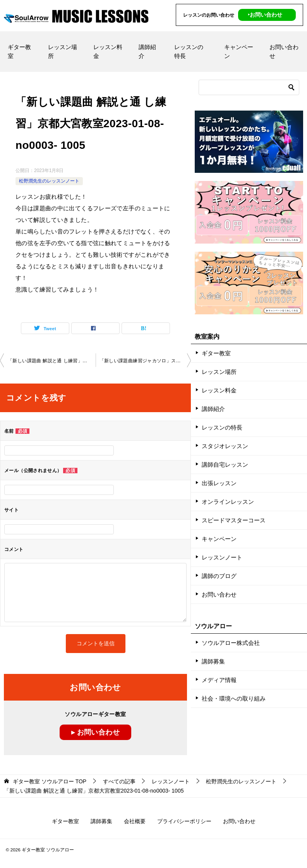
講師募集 (213, 661)
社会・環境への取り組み (234, 698)
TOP (50, 781)
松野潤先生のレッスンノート (49, 181)
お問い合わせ (284, 51)
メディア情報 (219, 680)
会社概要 (135, 821)
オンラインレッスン (228, 502)
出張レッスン (219, 483)
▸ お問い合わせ (95, 732)
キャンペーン (239, 51)
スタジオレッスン (225, 446)
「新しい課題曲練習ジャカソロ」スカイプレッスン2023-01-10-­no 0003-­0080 (145, 361)
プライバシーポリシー (184, 821)
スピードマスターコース (234, 520)
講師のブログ (219, 576)
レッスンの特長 (189, 51)
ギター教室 (19, 51)
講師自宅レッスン (225, 465)
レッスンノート (222, 557)
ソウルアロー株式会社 (231, 643)
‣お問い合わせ (265, 15)
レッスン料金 (108, 51)
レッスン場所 (63, 51)
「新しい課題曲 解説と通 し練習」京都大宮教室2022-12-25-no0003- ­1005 (52, 361)
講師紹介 (147, 51)
